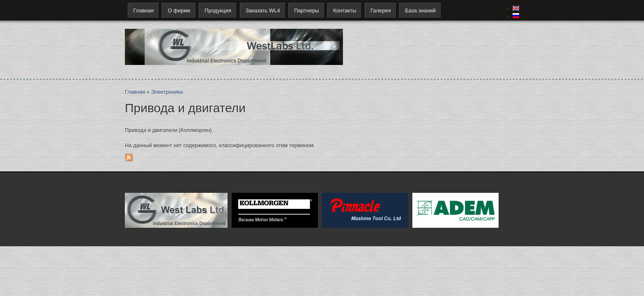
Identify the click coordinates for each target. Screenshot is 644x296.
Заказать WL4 (263, 10)
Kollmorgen (275, 210)
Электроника (167, 92)
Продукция (218, 10)
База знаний (420, 10)
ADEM (455, 210)
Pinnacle (365, 210)
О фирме (179, 10)
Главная (144, 10)
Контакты (345, 10)
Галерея (381, 10)
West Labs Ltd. (176, 210)
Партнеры (306, 10)
